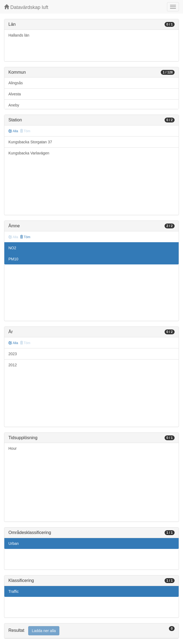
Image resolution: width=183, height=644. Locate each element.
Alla (13, 131)
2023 (13, 354)
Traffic (14, 591)
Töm (25, 237)
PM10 (13, 259)
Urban (14, 543)
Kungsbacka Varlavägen (29, 153)
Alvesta (15, 94)
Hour (12, 448)
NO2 (12, 248)
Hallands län (19, 35)
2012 (13, 365)
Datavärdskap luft (26, 7)
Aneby (14, 105)
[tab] (92, 631)
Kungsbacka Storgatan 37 (30, 142)
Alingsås (16, 83)
